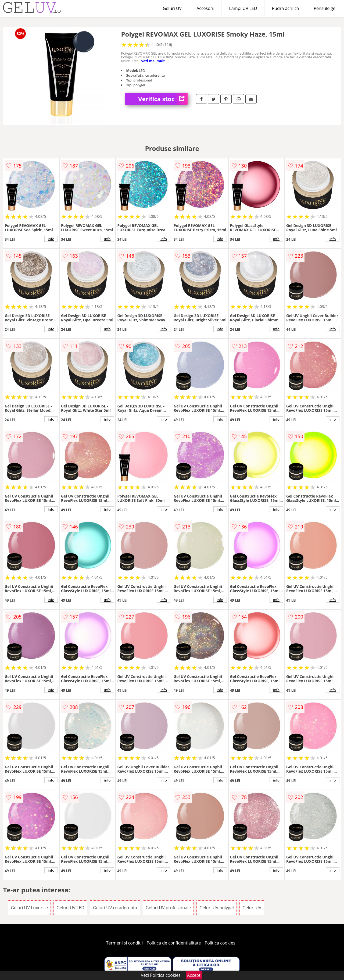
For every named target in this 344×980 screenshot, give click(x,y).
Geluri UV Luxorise (29, 908)
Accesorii (205, 8)
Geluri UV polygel (217, 908)
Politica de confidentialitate (174, 943)
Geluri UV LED (70, 908)
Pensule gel (325, 8)
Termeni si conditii (125, 943)
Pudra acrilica (286, 8)
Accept (194, 975)
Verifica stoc (163, 99)
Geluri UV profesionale (168, 908)
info (51, 239)
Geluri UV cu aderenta (115, 908)
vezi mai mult (153, 61)
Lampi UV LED (243, 8)
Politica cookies (220, 943)
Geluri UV (172, 8)
